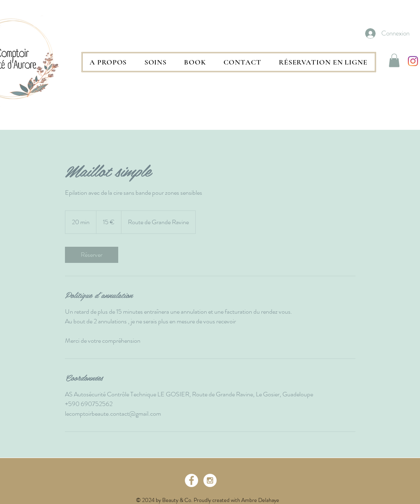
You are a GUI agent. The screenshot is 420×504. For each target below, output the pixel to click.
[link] (92, 255)
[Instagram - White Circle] (210, 480)
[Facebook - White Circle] (191, 480)
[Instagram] (413, 61)
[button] (156, 62)
